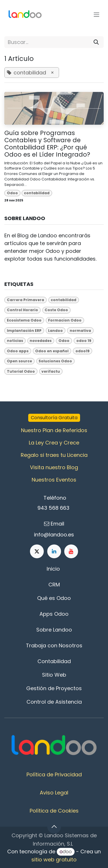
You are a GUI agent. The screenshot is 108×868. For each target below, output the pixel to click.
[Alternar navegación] (96, 15)
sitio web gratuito (54, 860)
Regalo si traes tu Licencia (54, 455)
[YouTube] (71, 551)
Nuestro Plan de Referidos (54, 430)
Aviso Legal (54, 793)
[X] (37, 551)
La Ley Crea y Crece (54, 443)
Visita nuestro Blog (54, 467)
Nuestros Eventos (54, 480)
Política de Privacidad (54, 774)
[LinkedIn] (54, 551)
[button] (54, 827)
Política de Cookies (54, 811)
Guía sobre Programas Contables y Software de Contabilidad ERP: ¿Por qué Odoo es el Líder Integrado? (47, 144)
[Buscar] (96, 42)
